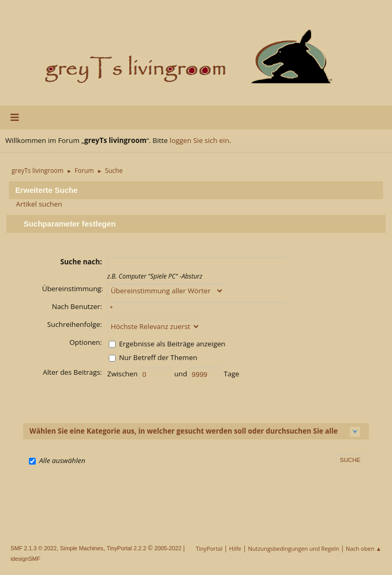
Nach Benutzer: (77, 306)
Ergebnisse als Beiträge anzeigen (172, 344)
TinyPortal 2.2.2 (126, 548)
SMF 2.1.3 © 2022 (34, 548)
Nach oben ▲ (364, 548)
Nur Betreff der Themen (158, 357)
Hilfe (235, 548)
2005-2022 (168, 548)
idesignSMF (25, 559)
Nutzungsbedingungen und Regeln (293, 548)
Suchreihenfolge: (75, 324)
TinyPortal (209, 548)
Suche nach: (81, 262)
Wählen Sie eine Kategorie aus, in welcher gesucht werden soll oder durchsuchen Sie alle (184, 431)
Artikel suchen (39, 204)
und (182, 374)
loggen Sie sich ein (199, 140)
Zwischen (123, 374)
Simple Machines (81, 548)
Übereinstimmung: (73, 289)
